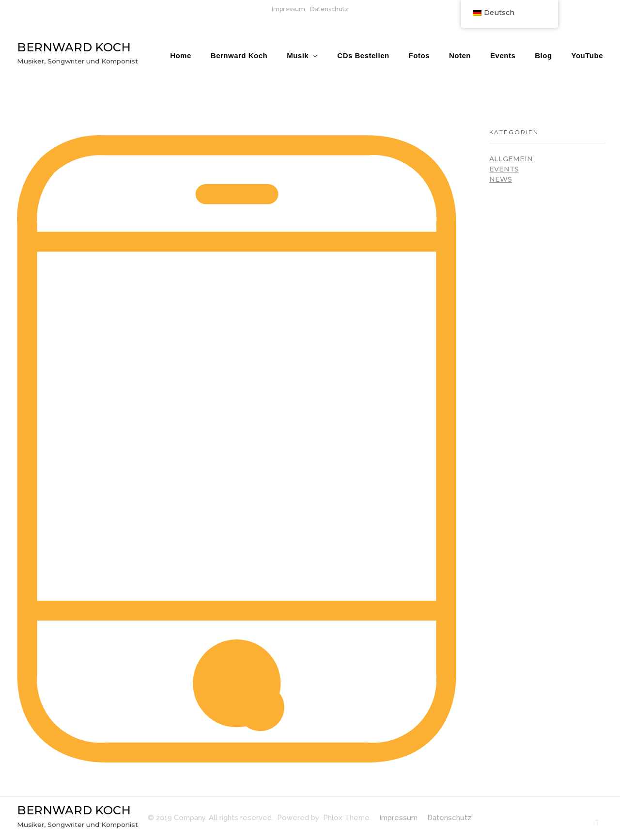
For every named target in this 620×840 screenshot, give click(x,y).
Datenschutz (329, 9)
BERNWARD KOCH (74, 47)
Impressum (288, 9)
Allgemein (511, 159)
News (501, 179)
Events (504, 169)
